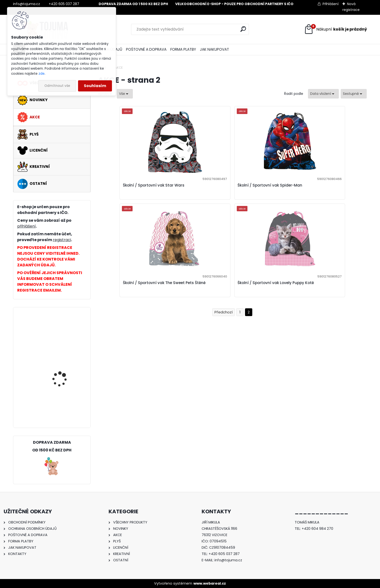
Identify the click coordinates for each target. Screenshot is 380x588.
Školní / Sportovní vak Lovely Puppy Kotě (64, 369)
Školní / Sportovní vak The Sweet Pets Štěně (262, 188)
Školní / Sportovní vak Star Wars (129, 188)
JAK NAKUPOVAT (214, 49)
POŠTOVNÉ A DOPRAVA (146, 49)
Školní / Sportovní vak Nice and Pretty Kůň (64, 404)
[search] (243, 29)
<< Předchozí (224, 221)
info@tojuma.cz (228, 560)
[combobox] (323, 94)
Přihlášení (331, 4)
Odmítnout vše (57, 86)
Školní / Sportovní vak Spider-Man (199, 188)
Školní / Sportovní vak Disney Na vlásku (64, 332)
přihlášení (27, 226)
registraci (62, 240)
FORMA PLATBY (183, 49)
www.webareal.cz (210, 583)
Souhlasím (95, 86)
